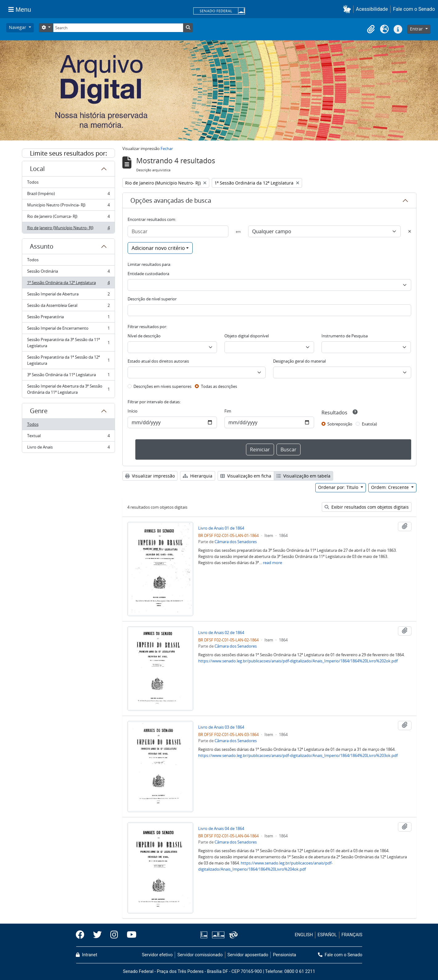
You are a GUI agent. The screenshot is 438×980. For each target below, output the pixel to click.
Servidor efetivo (157, 955)
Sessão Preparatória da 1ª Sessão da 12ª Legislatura (68, 360)
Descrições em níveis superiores (162, 386)
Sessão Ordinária (68, 272)
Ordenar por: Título (339, 487)
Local (37, 169)
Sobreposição (340, 424)
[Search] (118, 28)
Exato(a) (369, 424)
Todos (33, 182)
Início (133, 411)
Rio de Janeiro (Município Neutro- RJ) (68, 229)
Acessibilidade (372, 9)
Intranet (87, 955)
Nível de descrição (144, 336)
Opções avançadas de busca (171, 200)
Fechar (167, 148)
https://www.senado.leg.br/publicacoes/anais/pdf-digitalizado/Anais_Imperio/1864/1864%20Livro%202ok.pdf (298, 661)
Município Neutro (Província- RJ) (68, 206)
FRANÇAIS (352, 935)
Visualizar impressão (150, 476)
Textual (68, 437)
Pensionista (285, 955)
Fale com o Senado (414, 9)
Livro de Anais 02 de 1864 (221, 632)
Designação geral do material (299, 361)
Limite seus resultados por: (68, 153)
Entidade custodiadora (148, 274)
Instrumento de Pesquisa (345, 336)
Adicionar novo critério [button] (158, 248)
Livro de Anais (68, 448)
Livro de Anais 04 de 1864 (221, 828)
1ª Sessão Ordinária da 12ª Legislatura (68, 284)
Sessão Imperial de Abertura (68, 295)
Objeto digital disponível (247, 336)
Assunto (42, 246)
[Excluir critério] (410, 231)
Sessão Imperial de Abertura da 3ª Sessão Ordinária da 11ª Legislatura (68, 389)
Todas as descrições (219, 386)
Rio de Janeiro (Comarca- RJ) (68, 218)
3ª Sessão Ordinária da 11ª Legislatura (68, 376)
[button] (348, 9)
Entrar (417, 29)
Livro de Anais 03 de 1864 (221, 727)
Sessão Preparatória (68, 318)
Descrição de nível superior (152, 299)
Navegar (18, 27)
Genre (39, 411)
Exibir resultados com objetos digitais (367, 507)
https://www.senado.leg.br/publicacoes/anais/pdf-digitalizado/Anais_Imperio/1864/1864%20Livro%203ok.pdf (298, 755)
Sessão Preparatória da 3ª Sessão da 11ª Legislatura (68, 343)
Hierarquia (198, 476)
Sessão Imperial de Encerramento (68, 329)
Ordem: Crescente (391, 487)
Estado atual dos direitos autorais (158, 361)
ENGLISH (304, 935)
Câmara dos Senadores (236, 542)
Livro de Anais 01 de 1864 (221, 528)
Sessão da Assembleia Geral (68, 307)
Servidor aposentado (248, 955)
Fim (228, 411)
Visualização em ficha (246, 476)
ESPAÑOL (327, 935)
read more (272, 563)
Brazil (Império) (68, 195)
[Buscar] (178, 231)
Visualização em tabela (303, 476)
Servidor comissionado (200, 955)
